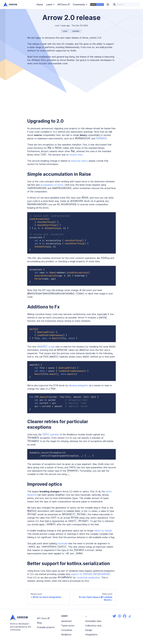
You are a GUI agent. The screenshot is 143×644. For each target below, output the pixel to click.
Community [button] (79, 4)
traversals (62, 543)
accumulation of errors (52, 185)
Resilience (66, 635)
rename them (76, 155)
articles (76, 31)
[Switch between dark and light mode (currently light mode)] (108, 4)
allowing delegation (79, 385)
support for (91, 574)
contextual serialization (88, 578)
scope (46, 347)
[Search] (126, 4)
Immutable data (93, 621)
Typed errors (68, 626)
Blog (39, 623)
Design (89, 630)
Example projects (46, 627)
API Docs (63, 4)
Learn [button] (49, 4)
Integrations (91, 635)
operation (51, 434)
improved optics (79, 161)
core (65, 31)
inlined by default (103, 531)
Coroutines (67, 630)
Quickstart (66, 621)
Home (40, 4)
